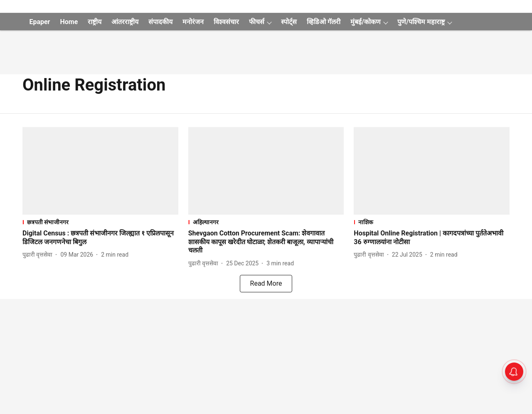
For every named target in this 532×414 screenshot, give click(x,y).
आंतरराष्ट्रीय (125, 22)
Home (69, 22)
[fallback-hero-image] (100, 171)
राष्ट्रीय (95, 22)
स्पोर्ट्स (289, 22)
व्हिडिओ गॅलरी (324, 22)
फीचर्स (257, 22)
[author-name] (39, 255)
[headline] (100, 238)
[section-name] (100, 222)
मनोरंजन (193, 22)
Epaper (39, 22)
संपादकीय (160, 22)
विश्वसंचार (226, 22)
